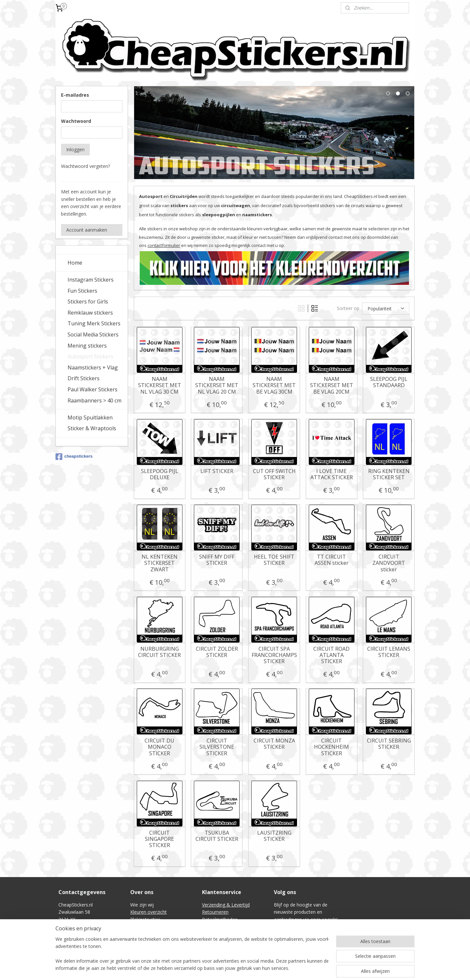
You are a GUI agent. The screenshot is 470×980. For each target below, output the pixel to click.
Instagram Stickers (91, 280)
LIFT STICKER (217, 471)
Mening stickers (87, 346)
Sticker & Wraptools (92, 428)
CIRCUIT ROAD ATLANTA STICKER (331, 655)
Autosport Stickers (90, 356)
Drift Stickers (84, 378)
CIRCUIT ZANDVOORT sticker (389, 563)
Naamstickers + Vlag (93, 367)
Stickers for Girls (88, 302)
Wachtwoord (76, 121)
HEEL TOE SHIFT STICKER (274, 560)
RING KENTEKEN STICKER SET (389, 474)
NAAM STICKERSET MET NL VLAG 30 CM (159, 385)
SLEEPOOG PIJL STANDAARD (389, 382)
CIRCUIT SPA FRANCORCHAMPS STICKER (274, 655)
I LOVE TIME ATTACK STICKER (331, 474)
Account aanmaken (87, 230)
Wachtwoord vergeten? (86, 166)
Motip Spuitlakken (90, 417)
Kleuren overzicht (149, 912)
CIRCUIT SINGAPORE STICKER (159, 839)
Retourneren (215, 912)
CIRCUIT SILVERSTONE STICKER (217, 747)
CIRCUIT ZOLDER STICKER (217, 652)
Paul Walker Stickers (93, 389)
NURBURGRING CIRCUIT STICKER (159, 652)
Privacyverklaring (220, 934)
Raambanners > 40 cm (94, 400)
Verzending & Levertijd (226, 905)
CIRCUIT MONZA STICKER (274, 744)
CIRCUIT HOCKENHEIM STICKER (331, 747)
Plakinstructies (145, 919)
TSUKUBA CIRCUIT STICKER (217, 836)
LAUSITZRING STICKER (274, 836)
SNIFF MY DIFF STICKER (217, 560)
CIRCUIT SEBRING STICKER (389, 744)
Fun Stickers (82, 291)
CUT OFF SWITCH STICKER (274, 474)
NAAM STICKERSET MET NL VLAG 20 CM (217, 385)
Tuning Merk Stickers (94, 323)
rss (226, 968)
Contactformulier (148, 934)
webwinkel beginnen (251, 968)
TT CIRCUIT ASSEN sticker (331, 560)
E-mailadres (75, 95)
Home (75, 263)
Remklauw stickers (90, 313)
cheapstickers (74, 457)
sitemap (213, 968)
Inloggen (75, 149)
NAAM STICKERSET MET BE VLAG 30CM (274, 385)
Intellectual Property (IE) (227, 941)
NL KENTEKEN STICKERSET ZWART (159, 563)
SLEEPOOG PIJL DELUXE (159, 474)
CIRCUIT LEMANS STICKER (389, 652)
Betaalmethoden (220, 919)
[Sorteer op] (386, 309)
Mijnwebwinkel (308, 968)
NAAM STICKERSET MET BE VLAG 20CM (331, 385)
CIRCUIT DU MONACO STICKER (159, 747)
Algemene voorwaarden (227, 927)
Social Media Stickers (93, 335)
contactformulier (164, 245)
